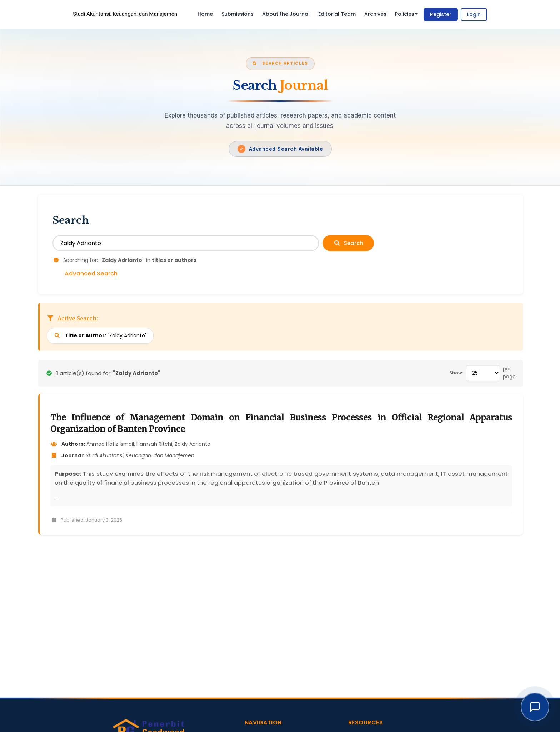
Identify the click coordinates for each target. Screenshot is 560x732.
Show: (456, 373)
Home (205, 14)
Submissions (237, 14)
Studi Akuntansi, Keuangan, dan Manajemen (125, 14)
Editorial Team (337, 14)
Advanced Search (91, 274)
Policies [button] (406, 14)
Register (441, 14)
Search (348, 243)
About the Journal (286, 14)
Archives (375, 14)
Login (474, 14)
